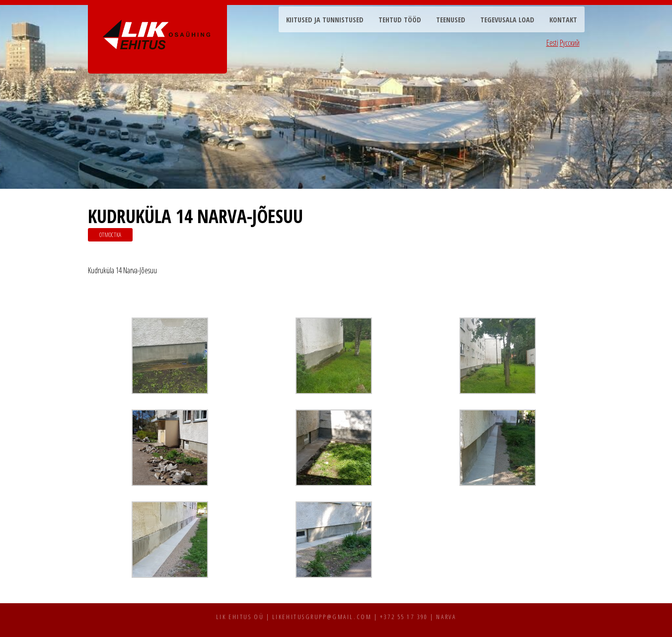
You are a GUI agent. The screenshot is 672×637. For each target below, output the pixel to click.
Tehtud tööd (400, 20)
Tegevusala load (507, 20)
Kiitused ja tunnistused (325, 20)
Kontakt (563, 20)
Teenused (451, 20)
